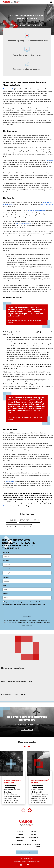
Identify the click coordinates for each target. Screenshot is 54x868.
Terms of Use (27, 845)
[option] (13, 779)
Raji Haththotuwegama (24, 223)
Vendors (20, 835)
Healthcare (35, 778)
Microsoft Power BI (47, 204)
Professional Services (11, 778)
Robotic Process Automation (40, 780)
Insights (34, 835)
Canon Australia (38, 846)
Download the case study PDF (26, 26)
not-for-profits (10, 481)
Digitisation (35, 783)
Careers (34, 832)
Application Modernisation (12, 780)
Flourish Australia (8, 89)
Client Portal (20, 838)
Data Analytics (9, 783)
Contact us (6, 506)
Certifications (34, 838)
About (34, 841)
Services (20, 832)
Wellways (50, 160)
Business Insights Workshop (37, 211)
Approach (20, 841)
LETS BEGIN (26, 729)
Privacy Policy (16, 845)
